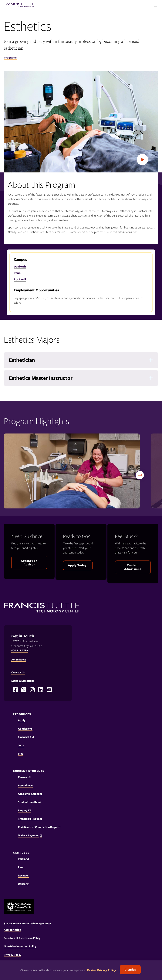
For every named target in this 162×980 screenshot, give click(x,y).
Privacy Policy (13, 955)
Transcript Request (30, 819)
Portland (23, 859)
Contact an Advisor (29, 563)
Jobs (21, 745)
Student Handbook (30, 802)
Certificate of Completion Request (39, 827)
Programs (10, 58)
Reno (17, 273)
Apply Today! (78, 565)
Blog (21, 754)
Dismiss (130, 970)
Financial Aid (26, 737)
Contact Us (18, 672)
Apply (22, 720)
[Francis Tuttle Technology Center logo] (19, 5)
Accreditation (12, 930)
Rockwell (20, 279)
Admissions (25, 729)
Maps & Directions (23, 681)
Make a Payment (28, 835)
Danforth (20, 267)
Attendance (25, 785)
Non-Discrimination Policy (20, 946)
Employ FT (25, 810)
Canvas (22, 777)
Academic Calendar (30, 794)
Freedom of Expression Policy (22, 938)
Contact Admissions (133, 567)
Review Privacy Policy (101, 970)
